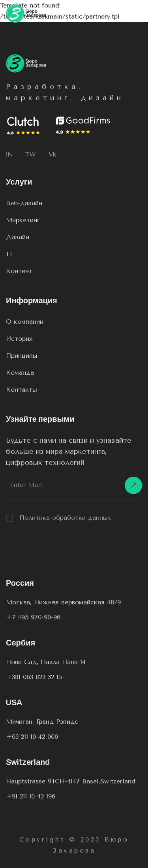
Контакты (22, 390)
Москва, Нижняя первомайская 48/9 (63, 602)
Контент (19, 271)
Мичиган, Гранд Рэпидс (42, 722)
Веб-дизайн (24, 203)
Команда (20, 373)
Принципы (22, 356)
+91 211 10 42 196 (31, 796)
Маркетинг (23, 220)
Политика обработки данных (59, 518)
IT (9, 254)
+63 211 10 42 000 (32, 737)
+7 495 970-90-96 (33, 617)
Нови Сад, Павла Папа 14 (46, 662)
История (19, 339)
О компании (25, 322)
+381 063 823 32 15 (34, 677)
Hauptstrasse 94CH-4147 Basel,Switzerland (71, 781)
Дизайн (18, 237)
